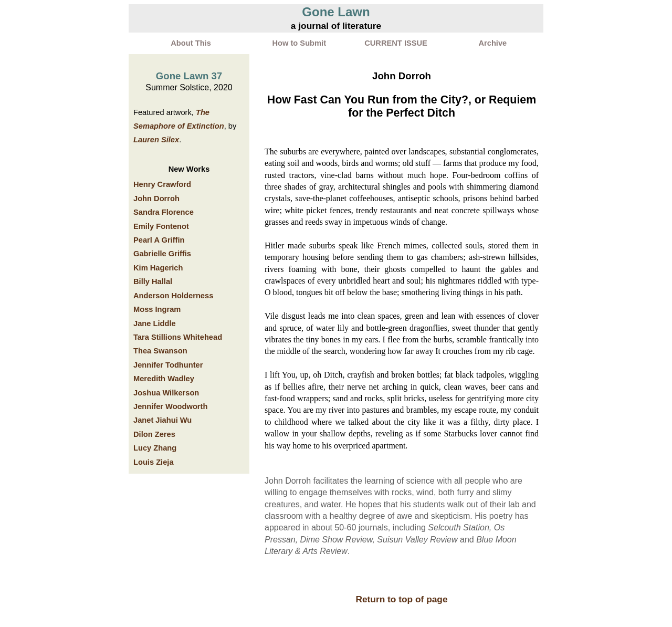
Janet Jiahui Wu (162, 420)
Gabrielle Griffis (162, 254)
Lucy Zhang (155, 448)
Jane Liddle (155, 323)
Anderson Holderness (173, 296)
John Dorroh (156, 198)
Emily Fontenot (161, 226)
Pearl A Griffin (159, 240)
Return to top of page (401, 599)
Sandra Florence (164, 212)
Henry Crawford (162, 184)
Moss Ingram (157, 309)
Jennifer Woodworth (170, 406)
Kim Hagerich (158, 268)
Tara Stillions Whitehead (178, 337)
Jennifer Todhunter (168, 365)
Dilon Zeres (154, 434)
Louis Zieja (154, 462)
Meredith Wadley (164, 379)
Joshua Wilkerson (166, 393)
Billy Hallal (153, 281)
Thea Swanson (160, 351)
